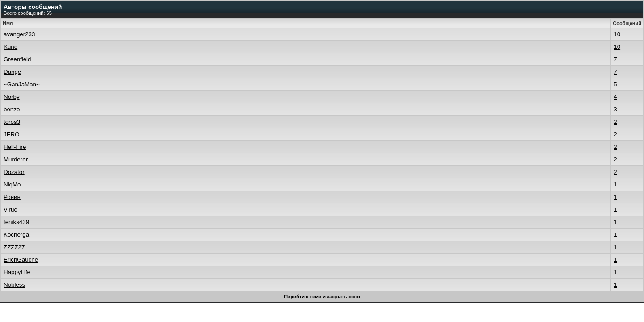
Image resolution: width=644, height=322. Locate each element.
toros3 (12, 122)
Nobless (14, 285)
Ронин (12, 197)
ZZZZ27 (14, 247)
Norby (12, 97)
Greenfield (17, 59)
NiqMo (12, 184)
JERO (12, 134)
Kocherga (16, 235)
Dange (12, 72)
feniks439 (16, 222)
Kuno (11, 47)
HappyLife (17, 272)
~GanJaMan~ (22, 84)
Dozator (14, 172)
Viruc (10, 210)
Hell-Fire (15, 147)
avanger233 (19, 34)
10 (617, 34)
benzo (12, 109)
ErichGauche (21, 260)
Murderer (16, 159)
